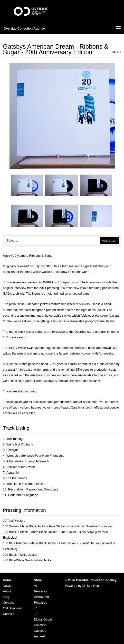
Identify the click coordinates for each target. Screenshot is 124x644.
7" (35, 608)
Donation (40, 625)
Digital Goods (43, 619)
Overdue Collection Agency (24, 28)
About (7, 591)
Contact (8, 603)
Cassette (40, 631)
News (7, 586)
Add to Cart (109, 241)
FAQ (6, 597)
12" (36, 614)
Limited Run (91, 586)
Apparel (39, 636)
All (36, 586)
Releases (40, 591)
